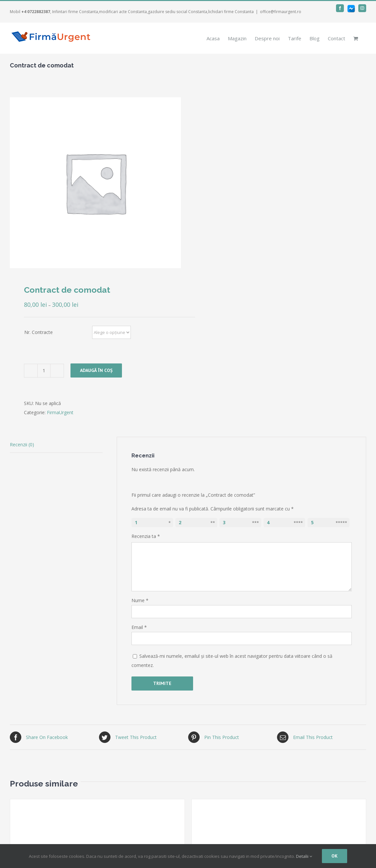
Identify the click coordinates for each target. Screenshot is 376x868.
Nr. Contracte (39, 332)
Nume (140, 600)
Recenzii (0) (22, 444)
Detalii (304, 856)
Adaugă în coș (96, 370)
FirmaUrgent (60, 412)
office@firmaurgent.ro (281, 12)
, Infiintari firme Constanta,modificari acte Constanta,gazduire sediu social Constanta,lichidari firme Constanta (138, 12)
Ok (335, 856)
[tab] (56, 445)
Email (139, 627)
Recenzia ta (146, 536)
